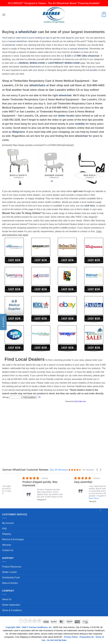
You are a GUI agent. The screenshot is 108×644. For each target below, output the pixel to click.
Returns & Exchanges (13, 539)
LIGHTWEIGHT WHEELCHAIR (64, 63)
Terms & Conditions (12, 610)
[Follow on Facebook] (21, 621)
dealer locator (66, 116)
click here (90, 206)
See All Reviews (59, 470)
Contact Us (8, 550)
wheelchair (28, 32)
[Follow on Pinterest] (35, 621)
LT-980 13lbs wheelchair (87, 56)
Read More (57, 498)
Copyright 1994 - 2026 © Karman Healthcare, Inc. (29, 627)
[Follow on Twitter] (30, 621)
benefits (94, 70)
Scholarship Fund (11, 578)
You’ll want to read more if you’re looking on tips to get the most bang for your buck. (44, 38)
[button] (4, 15)
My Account (8, 523)
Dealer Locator (9, 572)
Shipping (6, 534)
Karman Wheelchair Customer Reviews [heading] (25, 470)
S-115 (68, 56)
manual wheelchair (18, 41)
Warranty (7, 545)
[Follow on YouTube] (39, 621)
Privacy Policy (71, 637)
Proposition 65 (87, 637)
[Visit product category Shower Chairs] (54, 167)
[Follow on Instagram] (26, 621)
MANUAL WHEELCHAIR (32, 63)
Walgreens (19, 132)
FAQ (4, 529)
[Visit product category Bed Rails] (90, 167)
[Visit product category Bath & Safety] (18, 167)
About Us (7, 599)
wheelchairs (35, 67)
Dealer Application (11, 605)
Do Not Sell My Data (57, 640)
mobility (80, 124)
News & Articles (10, 583)
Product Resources (12, 567)
